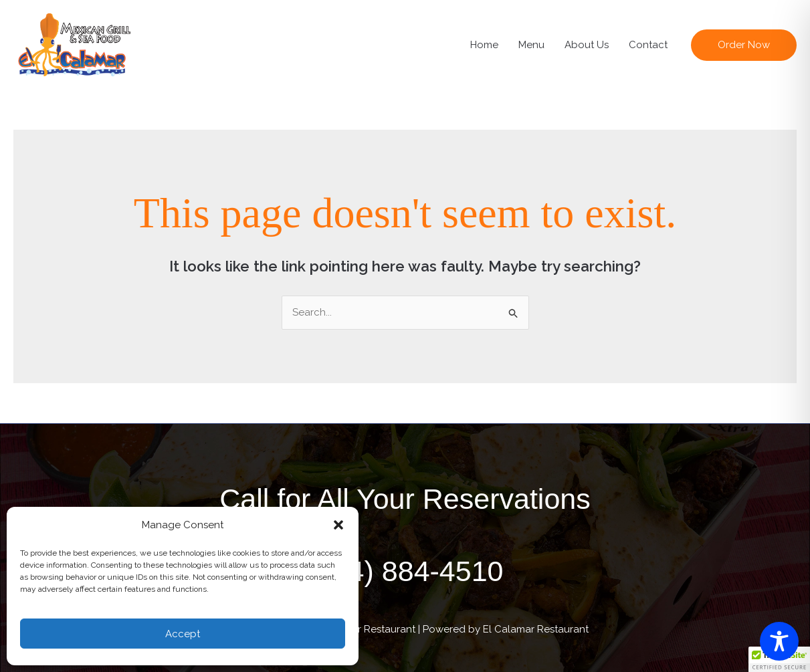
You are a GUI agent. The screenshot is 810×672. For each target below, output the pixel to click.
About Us (587, 45)
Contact (648, 45)
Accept (183, 634)
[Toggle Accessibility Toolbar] (779, 641)
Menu (531, 45)
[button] (338, 525)
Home (484, 45)
